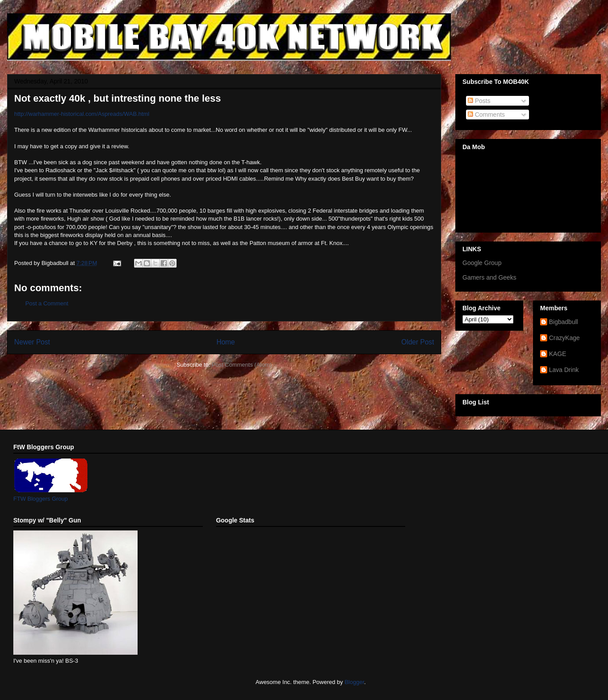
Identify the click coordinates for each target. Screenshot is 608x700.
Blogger (354, 682)
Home (226, 342)
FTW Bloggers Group (41, 499)
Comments (486, 115)
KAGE (558, 354)
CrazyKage (564, 338)
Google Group (482, 263)
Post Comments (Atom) (242, 365)
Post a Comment (47, 303)
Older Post (418, 342)
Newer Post (32, 342)
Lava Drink (564, 370)
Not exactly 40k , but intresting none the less (118, 98)
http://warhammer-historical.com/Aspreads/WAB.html (82, 114)
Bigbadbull (563, 322)
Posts (479, 101)
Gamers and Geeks (489, 277)
